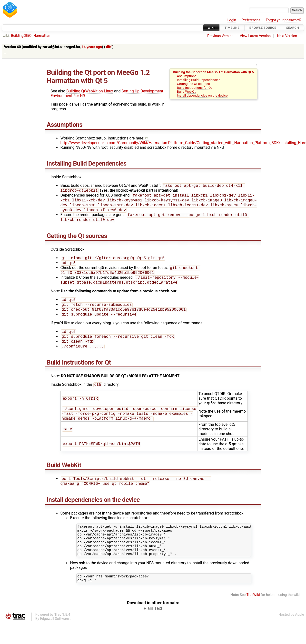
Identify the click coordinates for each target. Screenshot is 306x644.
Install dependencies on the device (202, 95)
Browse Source (263, 28)
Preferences (251, 20)
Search (293, 28)
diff (109, 47)
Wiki (211, 28)
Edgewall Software (54, 640)
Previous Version (220, 36)
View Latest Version (255, 36)
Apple (300, 636)
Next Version (287, 36)
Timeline (232, 28)
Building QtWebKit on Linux (90, 91)
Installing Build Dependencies (199, 80)
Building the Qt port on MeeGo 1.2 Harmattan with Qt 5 (213, 72)
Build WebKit (186, 91)
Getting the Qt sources (193, 84)
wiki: (6, 36)
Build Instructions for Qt (194, 88)
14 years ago (92, 47)
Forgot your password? (284, 20)
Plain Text (153, 629)
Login (232, 20)
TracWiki (253, 616)
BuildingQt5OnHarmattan (31, 36)
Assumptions (187, 76)
